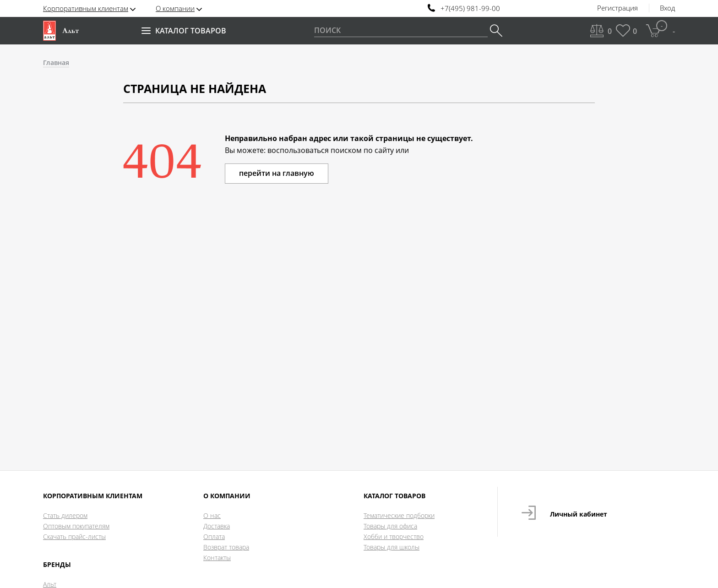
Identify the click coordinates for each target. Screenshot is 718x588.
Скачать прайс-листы (74, 536)
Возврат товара (226, 547)
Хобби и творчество (394, 536)
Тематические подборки (399, 515)
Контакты (217, 558)
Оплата (214, 536)
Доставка (217, 526)
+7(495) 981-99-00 (470, 8)
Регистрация (617, 8)
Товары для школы (392, 547)
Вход (667, 8)
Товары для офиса (390, 526)
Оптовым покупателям (76, 526)
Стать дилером (65, 515)
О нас (212, 515)
